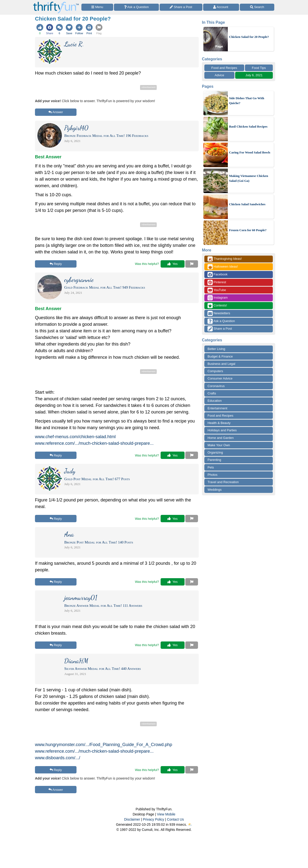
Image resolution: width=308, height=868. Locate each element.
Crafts (212, 393)
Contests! (217, 306)
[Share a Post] (181, 7)
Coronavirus (216, 386)
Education (215, 401)
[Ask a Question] (136, 7)
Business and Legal (221, 364)
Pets (211, 467)
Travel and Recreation (223, 482)
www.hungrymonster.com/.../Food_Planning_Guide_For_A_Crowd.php (104, 745)
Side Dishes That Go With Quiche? (247, 101)
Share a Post (220, 329)
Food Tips (259, 68)
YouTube (217, 290)
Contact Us (175, 819)
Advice (219, 75)
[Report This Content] (192, 264)
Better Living (216, 349)
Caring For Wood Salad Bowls (250, 152)
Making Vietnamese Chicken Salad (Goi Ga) (249, 178)
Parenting (214, 460)
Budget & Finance (220, 356)
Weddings (215, 490)
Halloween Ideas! (223, 267)
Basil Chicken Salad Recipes (248, 126)
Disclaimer (132, 819)
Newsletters (219, 313)
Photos (212, 475)
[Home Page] (56, 3)
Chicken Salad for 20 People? (249, 37)
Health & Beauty (219, 423)
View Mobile (166, 814)
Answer (56, 112)
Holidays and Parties (222, 430)
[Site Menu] (97, 7)
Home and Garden (221, 438)
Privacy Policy (153, 819)
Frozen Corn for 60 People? (248, 230)
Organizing (215, 452)
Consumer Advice (220, 378)
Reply (56, 264)
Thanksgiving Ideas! (225, 259)
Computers (215, 371)
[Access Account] (221, 7)
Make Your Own (219, 445)
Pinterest (217, 282)
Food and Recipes (224, 68)
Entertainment (217, 408)
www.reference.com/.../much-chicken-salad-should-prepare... (94, 443)
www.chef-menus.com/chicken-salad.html (75, 437)
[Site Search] (257, 7)
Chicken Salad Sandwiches (247, 204)
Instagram (218, 298)
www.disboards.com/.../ (58, 758)
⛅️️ (190, 825)
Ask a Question (221, 321)
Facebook (218, 275)
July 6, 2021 (254, 75)
